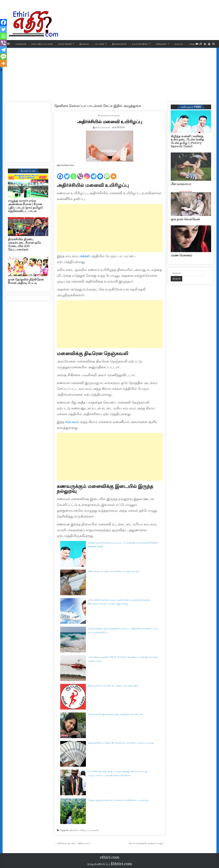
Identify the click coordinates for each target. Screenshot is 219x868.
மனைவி (94, 830)
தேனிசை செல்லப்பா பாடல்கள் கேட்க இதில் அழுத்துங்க (98, 106)
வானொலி (21, 44)
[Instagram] (87, 174)
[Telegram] (94, 174)
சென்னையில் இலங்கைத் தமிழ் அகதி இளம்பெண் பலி (115, 714)
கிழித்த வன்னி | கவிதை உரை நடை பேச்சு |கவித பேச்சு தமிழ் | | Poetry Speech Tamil (187, 141)
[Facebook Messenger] (100, 174)
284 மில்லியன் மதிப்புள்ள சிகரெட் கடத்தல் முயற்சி (114, 571)
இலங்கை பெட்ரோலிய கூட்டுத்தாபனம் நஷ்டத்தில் (113, 686)
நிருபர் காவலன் (103, 127)
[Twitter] (67, 174)
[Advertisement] (109, 74)
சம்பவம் (72, 422)
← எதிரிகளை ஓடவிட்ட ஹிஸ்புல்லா (72, 843)
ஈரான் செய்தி (65, 44)
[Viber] (80, 174)
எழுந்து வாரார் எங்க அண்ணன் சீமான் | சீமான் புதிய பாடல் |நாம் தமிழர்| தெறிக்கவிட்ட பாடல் (25, 206)
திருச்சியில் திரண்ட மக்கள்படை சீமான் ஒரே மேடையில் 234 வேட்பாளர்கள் (24, 244)
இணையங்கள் (119, 44)
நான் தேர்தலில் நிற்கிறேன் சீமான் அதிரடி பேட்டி (26, 281)
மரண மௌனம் (181, 255)
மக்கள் (85, 256)
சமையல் (179, 44)
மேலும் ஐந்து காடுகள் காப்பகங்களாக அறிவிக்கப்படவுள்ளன (118, 800)
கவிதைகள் (161, 44)
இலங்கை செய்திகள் (110, 115)
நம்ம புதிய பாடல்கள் (42, 44)
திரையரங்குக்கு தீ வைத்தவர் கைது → (147, 843)
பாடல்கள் (99, 44)
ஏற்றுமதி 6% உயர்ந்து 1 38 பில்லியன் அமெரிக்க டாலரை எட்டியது (121, 743)
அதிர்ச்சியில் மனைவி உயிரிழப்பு (110, 121)
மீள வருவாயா (181, 184)
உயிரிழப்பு (83, 830)
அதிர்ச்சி (73, 830)
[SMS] (107, 174)
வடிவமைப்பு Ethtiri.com (110, 864)
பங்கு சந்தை (195, 44)
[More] (114, 174)
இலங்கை (84, 44)
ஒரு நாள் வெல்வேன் (185, 219)
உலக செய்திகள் (140, 44)
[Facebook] (60, 174)
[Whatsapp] (73, 174)
